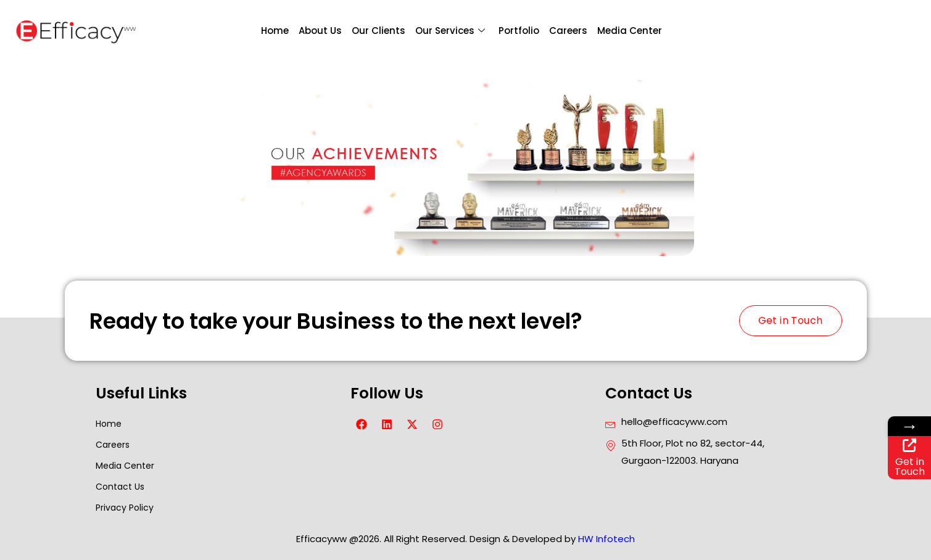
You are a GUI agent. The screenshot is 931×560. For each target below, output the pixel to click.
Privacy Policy (125, 508)
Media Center (630, 31)
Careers (568, 31)
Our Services (450, 31)
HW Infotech (606, 539)
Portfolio (519, 31)
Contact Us (120, 487)
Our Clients (379, 31)
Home (275, 31)
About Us (320, 31)
